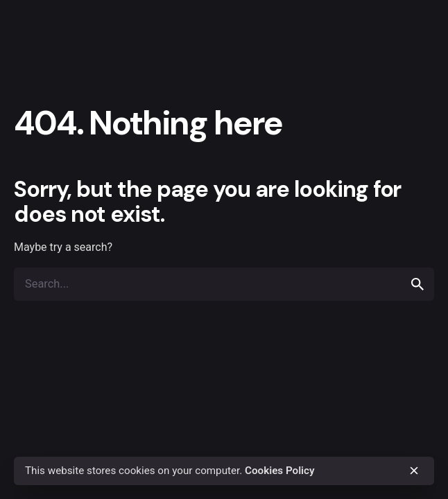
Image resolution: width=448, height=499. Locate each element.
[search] (417, 284)
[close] (414, 471)
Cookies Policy (279, 471)
